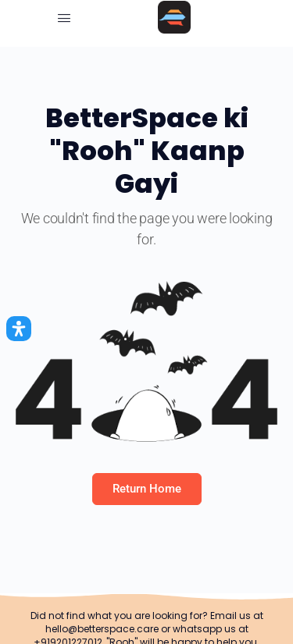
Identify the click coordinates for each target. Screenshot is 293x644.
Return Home (147, 489)
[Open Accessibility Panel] (19, 329)
